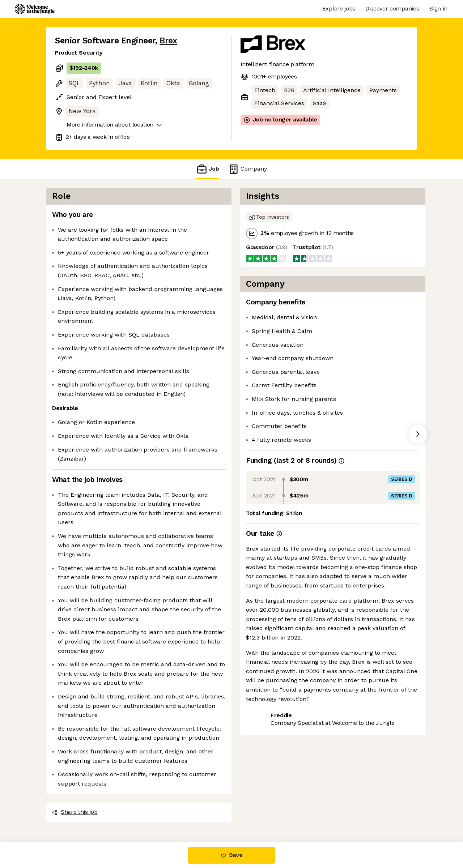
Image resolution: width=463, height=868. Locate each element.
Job (208, 169)
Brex (168, 41)
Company (247, 169)
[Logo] (35, 9)
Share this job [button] (75, 812)
